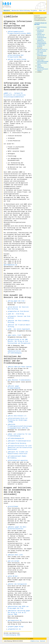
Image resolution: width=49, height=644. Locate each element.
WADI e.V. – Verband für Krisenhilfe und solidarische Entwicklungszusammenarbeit (15, 95)
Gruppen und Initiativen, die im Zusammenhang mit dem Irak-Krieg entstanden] (18, 491)
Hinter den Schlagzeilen (18, 584)
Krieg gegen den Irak (17, 301)
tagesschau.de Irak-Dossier (19, 311)
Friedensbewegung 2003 (22, 13)
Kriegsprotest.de (15, 621)
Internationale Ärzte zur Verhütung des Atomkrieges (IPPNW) (18, 420)
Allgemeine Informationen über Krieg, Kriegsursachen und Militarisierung (18, 25)
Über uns (42, 11)
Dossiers (7, 11)
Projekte (34, 11)
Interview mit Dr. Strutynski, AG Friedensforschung (42, 36)
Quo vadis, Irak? (15, 335)
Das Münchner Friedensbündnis (20, 380)
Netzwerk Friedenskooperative (20, 441)
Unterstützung (24, 11)
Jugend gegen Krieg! (16, 627)
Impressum (43, 641)
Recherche (15, 11)
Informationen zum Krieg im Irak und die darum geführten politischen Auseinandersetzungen (17, 86)
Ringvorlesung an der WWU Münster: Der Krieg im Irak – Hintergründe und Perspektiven (19, 341)
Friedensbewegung (15, 353)
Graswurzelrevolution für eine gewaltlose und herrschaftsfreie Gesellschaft (20, 448)
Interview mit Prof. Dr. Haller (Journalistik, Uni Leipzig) (42, 51)
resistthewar (14, 506)
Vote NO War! (14, 576)
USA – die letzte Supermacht (20, 329)
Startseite (6, 13)
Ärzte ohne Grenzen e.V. (18, 416)
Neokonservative (15, 351)
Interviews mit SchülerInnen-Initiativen (40, 32)
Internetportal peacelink (18, 460)
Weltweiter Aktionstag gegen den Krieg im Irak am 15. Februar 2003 (19, 613)
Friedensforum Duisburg (18, 443)
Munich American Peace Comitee (20, 367)
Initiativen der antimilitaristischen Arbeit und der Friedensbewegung (15, 360)
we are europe (14, 561)
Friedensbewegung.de (16, 438)
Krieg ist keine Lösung (18, 59)
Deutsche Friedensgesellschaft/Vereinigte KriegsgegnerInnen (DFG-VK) (20, 426)
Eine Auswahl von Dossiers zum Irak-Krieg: (18, 296)
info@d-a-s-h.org (35, 641)
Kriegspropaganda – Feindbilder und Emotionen (42, 45)
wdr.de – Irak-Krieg (16, 314)
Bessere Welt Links (16, 555)
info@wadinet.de (11, 265)
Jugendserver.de (15, 629)
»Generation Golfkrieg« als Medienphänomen (41, 41)
